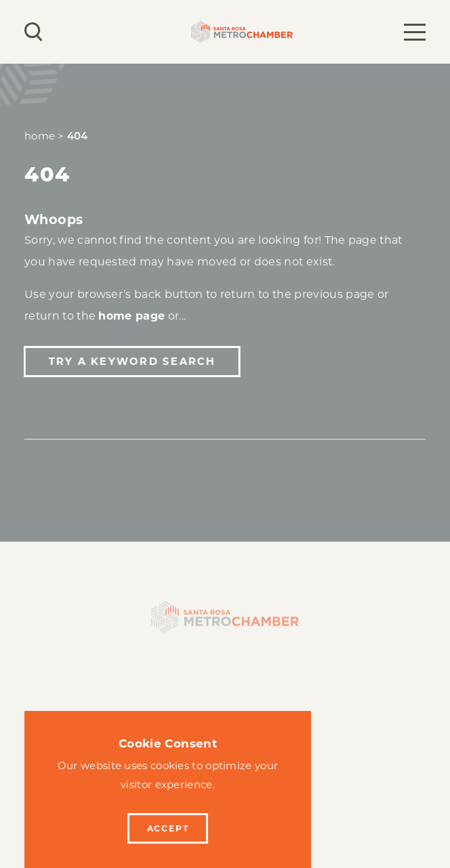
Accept (168, 828)
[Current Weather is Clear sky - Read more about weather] (71, 32)
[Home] (225, 621)
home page (131, 316)
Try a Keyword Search (131, 361)
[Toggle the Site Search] (34, 32)
